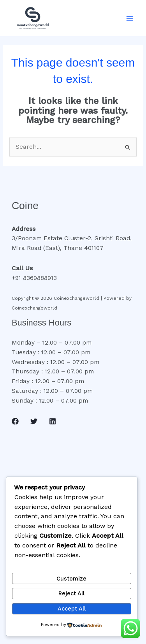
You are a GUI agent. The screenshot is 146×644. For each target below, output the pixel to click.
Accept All (72, 609)
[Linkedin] (53, 421)
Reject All (71, 593)
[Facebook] (15, 421)
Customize (71, 579)
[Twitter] (34, 421)
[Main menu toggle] (130, 18)
